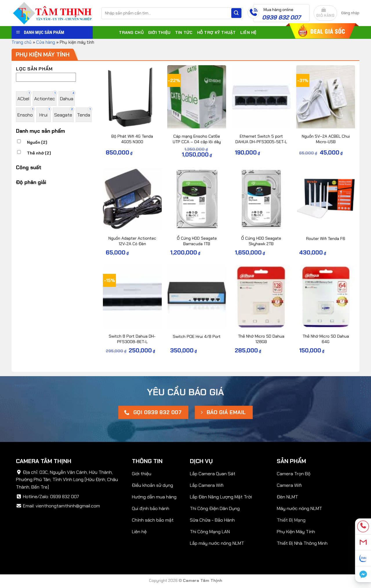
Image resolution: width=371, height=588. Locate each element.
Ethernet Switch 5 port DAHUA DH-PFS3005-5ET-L (261, 139)
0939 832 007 (65, 497)
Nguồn (37, 142)
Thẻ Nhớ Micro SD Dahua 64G (326, 339)
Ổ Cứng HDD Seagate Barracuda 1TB (197, 241)
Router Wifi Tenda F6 (326, 239)
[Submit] (236, 13)
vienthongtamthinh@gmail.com (68, 506)
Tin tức (184, 32)
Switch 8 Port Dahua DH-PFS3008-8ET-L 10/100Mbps (132, 342)
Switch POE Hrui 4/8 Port (197, 336)
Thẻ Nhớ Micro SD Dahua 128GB (261, 339)
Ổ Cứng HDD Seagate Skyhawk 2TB (261, 241)
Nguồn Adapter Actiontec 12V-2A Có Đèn (132, 241)
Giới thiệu (159, 32)
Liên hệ (248, 32)
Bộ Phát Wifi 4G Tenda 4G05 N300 (132, 139)
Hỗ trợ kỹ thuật (217, 32)
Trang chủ (131, 32)
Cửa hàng (46, 42)
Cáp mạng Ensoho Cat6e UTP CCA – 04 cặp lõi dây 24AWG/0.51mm (197, 142)
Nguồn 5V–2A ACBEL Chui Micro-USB (326, 139)
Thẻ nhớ (39, 153)
